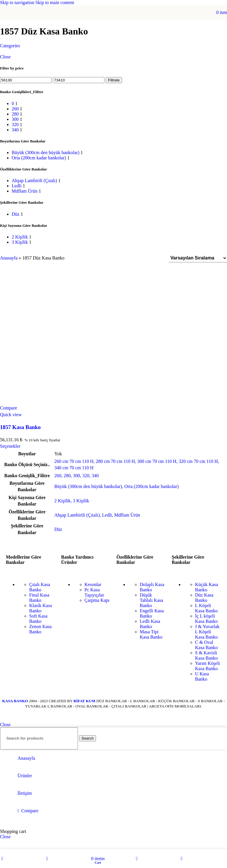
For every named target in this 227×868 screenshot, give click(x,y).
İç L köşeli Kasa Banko (207, 619)
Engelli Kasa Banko (152, 613)
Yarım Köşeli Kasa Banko (208, 666)
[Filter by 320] (15, 124)
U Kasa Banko (202, 676)
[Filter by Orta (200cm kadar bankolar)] (39, 158)
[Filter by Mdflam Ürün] (25, 191)
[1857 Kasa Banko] (113, 337)
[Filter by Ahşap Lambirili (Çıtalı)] (34, 181)
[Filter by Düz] (16, 214)
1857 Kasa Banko (20, 427)
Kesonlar (93, 584)
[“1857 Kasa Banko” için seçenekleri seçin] (10, 446)
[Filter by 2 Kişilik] (20, 237)
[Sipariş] (198, 258)
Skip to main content (55, 2)
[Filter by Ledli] (17, 186)
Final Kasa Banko (39, 598)
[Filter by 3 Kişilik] (20, 242)
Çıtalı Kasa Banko (40, 587)
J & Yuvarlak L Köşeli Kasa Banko (207, 632)
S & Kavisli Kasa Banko (207, 655)
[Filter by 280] (15, 114)
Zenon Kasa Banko (40, 629)
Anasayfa (9, 258)
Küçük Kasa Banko (207, 587)
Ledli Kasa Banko (150, 624)
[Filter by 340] (15, 130)
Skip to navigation (18, 2)
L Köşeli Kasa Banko (207, 608)
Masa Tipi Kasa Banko (151, 634)
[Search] (39, 738)
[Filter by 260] (15, 109)
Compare (30, 811)
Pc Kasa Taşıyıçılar (94, 592)
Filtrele (114, 80)
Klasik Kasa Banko (41, 608)
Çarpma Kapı (97, 600)
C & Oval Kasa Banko (207, 645)
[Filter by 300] (15, 119)
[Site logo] (113, 21)
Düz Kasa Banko (204, 598)
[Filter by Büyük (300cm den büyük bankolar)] (46, 152)
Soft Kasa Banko (38, 619)
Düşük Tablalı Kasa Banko (151, 600)
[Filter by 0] (13, 103)
